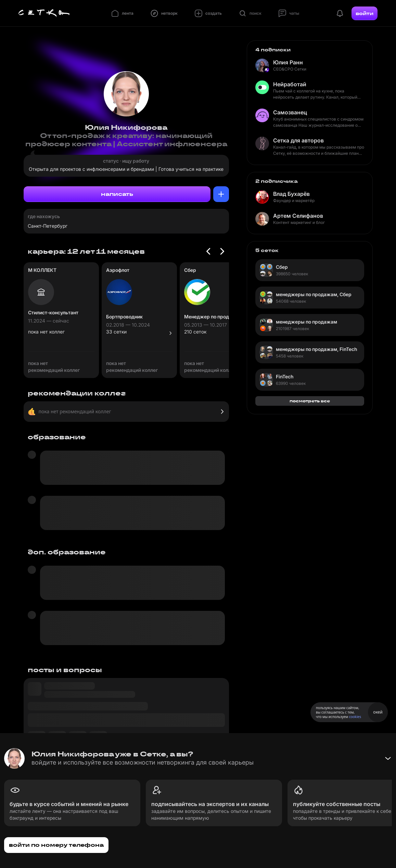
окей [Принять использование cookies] (378, 712)
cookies (355, 717)
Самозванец (290, 112)
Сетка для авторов (298, 140)
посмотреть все (310, 401)
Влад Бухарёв (291, 194)
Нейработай (290, 84)
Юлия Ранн (288, 62)
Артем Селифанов (298, 216)
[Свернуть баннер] (388, 758)
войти (365, 13)
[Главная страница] (44, 13)
